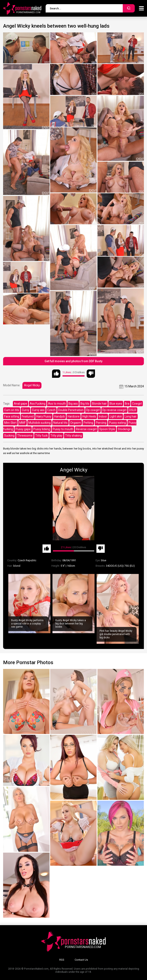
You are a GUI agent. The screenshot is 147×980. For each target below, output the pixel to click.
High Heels (89, 416)
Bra (127, 404)
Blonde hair (99, 404)
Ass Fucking (38, 404)
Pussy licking (42, 429)
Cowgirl (137, 404)
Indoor (103, 416)
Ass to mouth (57, 404)
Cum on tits (12, 410)
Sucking (9, 436)
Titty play (56, 436)
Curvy (26, 410)
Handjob (60, 416)
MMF (22, 423)
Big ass (73, 404)
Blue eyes (116, 404)
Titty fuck (41, 436)
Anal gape (21, 404)
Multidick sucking (39, 423)
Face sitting (12, 416)
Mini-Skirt (10, 423)
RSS (62, 960)
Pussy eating (117, 423)
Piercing (101, 423)
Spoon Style (107, 429)
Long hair (131, 416)
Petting (88, 423)
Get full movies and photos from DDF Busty (73, 361)
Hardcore (74, 416)
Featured (28, 416)
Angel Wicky (32, 385)
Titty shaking (73, 436)
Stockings (124, 429)
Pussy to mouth (63, 429)
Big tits (85, 404)
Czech (51, 410)
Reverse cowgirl (86, 429)
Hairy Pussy (44, 416)
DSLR (133, 410)
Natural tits (60, 423)
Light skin (116, 416)
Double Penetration (71, 410)
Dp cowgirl (93, 410)
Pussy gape (23, 429)
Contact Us (81, 960)
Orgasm (76, 423)
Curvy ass (38, 410)
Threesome (25, 436)
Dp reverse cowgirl (114, 410)
